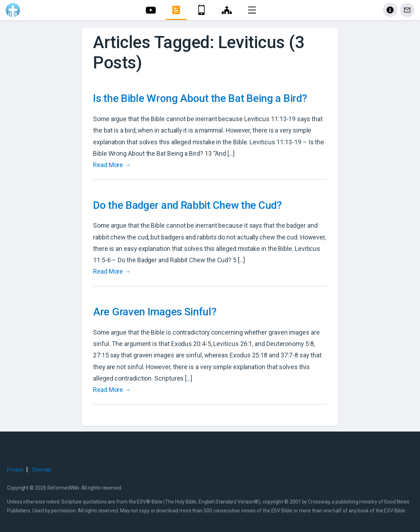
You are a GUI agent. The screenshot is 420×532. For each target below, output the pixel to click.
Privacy (15, 470)
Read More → (112, 165)
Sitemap (42, 470)
